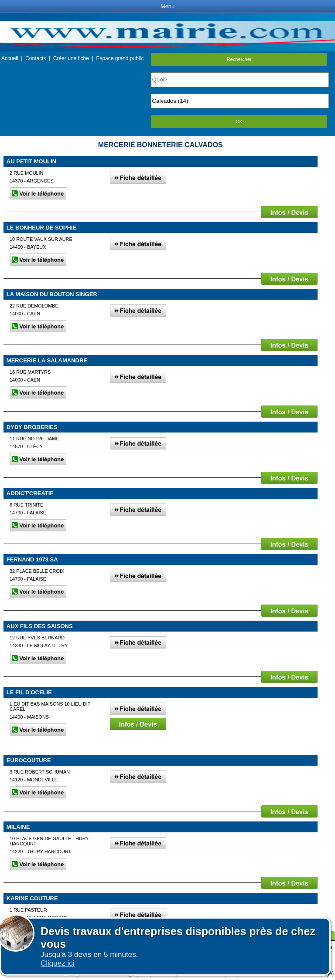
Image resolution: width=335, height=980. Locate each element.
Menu (167, 6)
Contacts (36, 58)
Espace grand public (120, 58)
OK (239, 122)
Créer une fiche (71, 58)
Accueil (10, 58)
